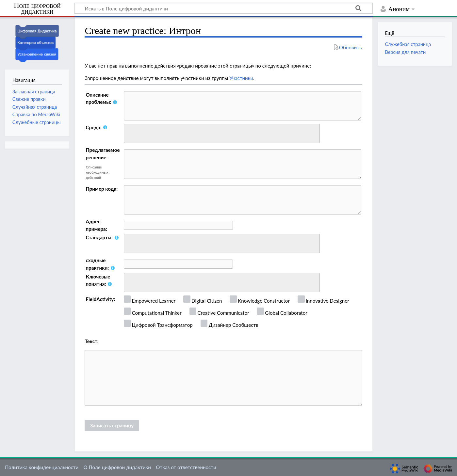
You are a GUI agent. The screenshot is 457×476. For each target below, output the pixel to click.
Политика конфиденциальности (42, 467)
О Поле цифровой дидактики (117, 467)
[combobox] (222, 134)
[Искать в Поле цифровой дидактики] (224, 8)
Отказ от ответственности (186, 467)
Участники (241, 78)
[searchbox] (130, 132)
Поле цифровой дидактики (37, 9)
